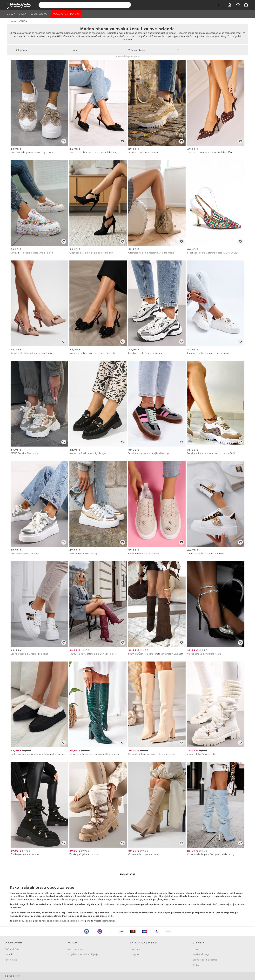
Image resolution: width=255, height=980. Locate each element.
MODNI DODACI (39, 14)
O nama (196, 949)
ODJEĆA (11, 14)
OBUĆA (23, 14)
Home (13, 21)
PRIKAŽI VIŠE (128, 874)
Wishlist (238, 5)
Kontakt (196, 965)
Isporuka (9, 954)
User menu (230, 5)
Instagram (100, 931)
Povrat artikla (11, 960)
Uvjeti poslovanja (201, 954)
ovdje (111, 916)
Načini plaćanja (12, 949)
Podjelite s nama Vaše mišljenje (83, 954)
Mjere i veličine (75, 949)
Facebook (87, 931)
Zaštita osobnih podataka (205, 960)
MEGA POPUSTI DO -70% (66, 14)
